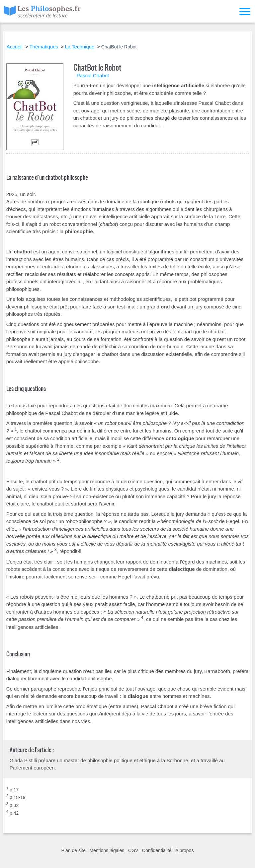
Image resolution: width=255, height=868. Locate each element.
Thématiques (44, 47)
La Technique (80, 47)
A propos (184, 850)
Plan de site (74, 850)
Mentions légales (107, 850)
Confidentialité (157, 850)
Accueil (15, 47)
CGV (133, 850)
